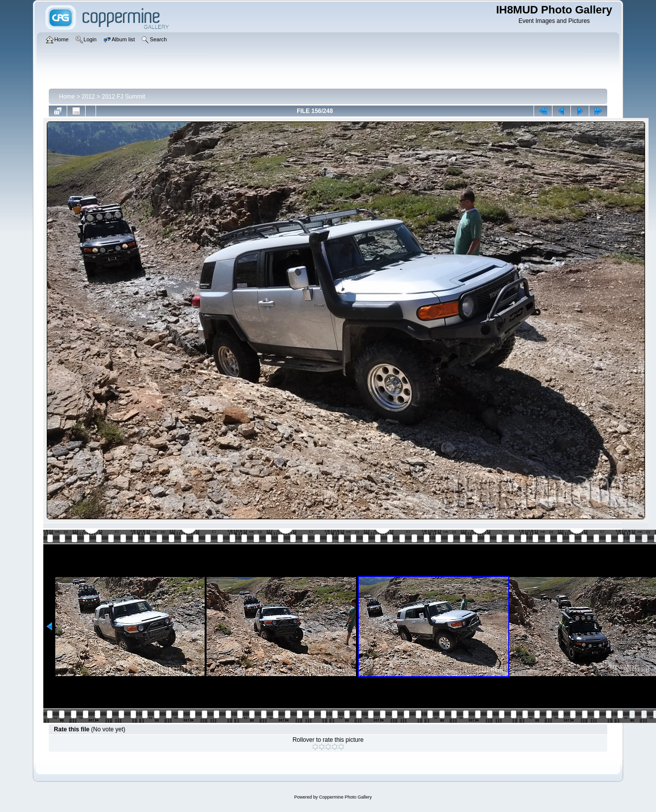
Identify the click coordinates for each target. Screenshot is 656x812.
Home (67, 97)
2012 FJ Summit (123, 97)
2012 (88, 97)
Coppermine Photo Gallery (345, 797)
